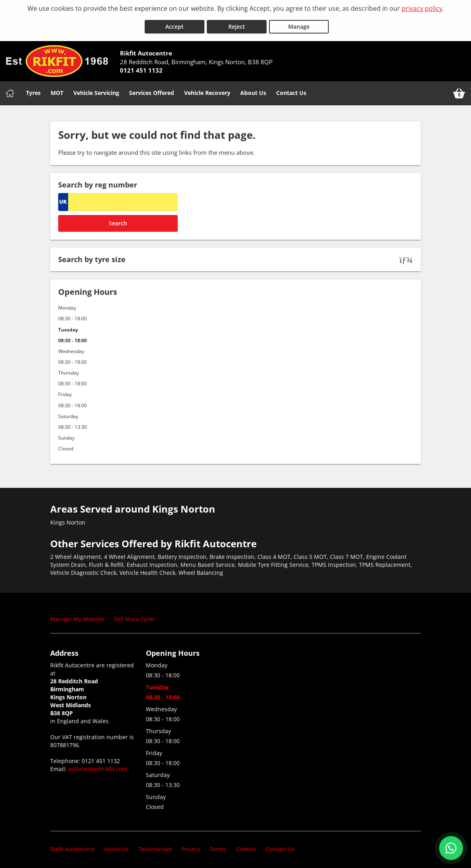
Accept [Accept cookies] (175, 23)
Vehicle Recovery (207, 90)
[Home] (10, 90)
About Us (253, 90)
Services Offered (152, 90)
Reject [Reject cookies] (237, 23)
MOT (57, 90)
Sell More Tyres (134, 616)
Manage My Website (77, 616)
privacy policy (422, 8)
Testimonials (155, 846)
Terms (218, 846)
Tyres (33, 90)
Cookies (246, 846)
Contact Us (291, 90)
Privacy (191, 846)
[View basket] (459, 90)
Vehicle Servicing (96, 90)
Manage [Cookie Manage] (299, 23)
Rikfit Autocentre (72, 846)
